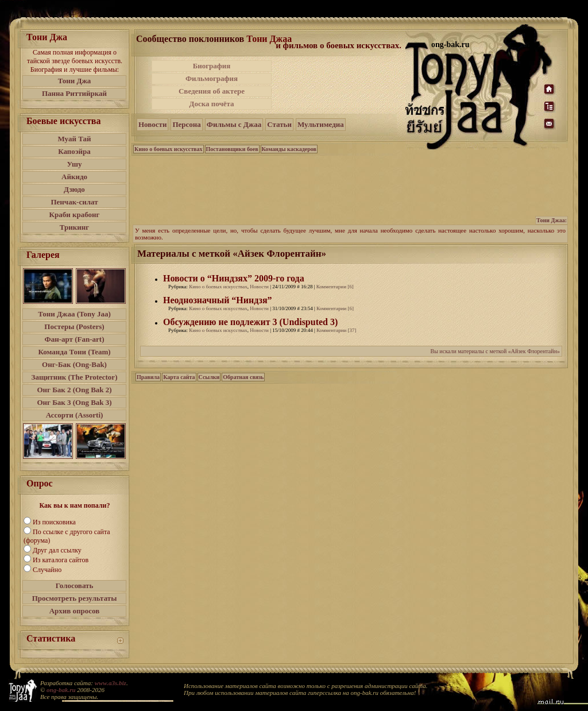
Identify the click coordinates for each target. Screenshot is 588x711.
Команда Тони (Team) (74, 352)
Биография (212, 66)
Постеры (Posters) (74, 326)
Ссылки (209, 377)
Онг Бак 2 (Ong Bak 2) (74, 390)
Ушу (75, 164)
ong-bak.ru (61, 690)
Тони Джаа (269, 39)
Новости (152, 124)
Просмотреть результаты (75, 598)
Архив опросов (75, 611)
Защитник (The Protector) (75, 377)
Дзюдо (74, 189)
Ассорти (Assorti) (75, 415)
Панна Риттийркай (74, 93)
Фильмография (212, 78)
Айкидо (74, 177)
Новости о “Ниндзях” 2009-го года (234, 278)
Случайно (47, 570)
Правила (148, 377)
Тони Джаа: (552, 220)
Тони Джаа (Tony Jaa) (74, 314)
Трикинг (74, 227)
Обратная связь (243, 377)
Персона (186, 124)
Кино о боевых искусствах (169, 149)
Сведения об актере (212, 91)
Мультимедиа (321, 124)
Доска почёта (211, 104)
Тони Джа (75, 81)
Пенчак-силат (74, 202)
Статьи (279, 124)
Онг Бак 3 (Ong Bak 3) (74, 402)
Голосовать (75, 586)
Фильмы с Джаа (234, 124)
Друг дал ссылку (57, 550)
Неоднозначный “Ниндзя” (218, 300)
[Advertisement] (339, 85)
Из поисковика (54, 522)
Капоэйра (74, 151)
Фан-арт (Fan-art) (75, 339)
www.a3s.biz (111, 683)
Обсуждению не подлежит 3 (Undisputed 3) (250, 322)
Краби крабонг (75, 215)
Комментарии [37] (336, 330)
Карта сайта (179, 377)
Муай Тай (74, 139)
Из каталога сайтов (61, 560)
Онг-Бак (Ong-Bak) (74, 364)
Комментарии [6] (335, 287)
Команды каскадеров (289, 149)
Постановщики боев (232, 149)
